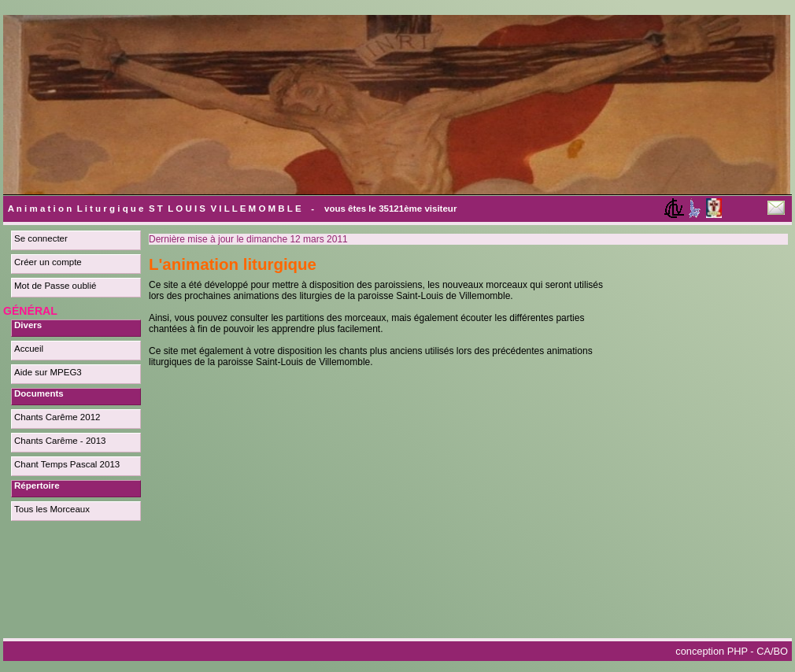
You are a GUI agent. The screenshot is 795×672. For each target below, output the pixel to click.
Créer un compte (48, 262)
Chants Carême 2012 (57, 417)
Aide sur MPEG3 (48, 372)
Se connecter (41, 238)
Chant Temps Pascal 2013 (67, 464)
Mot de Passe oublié (55, 286)
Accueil (29, 349)
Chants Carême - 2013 (60, 441)
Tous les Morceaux (52, 509)
